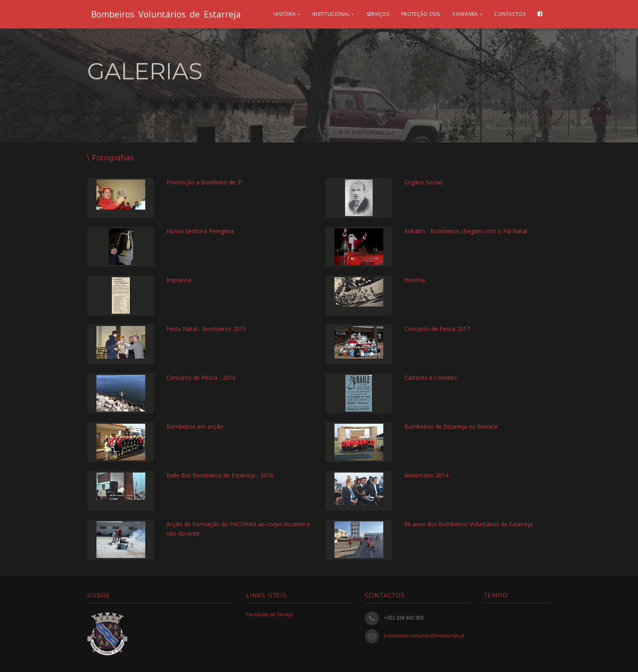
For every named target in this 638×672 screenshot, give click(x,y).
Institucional (333, 14)
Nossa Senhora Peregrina (200, 231)
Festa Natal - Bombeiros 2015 (206, 329)
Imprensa (179, 280)
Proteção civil (421, 14)
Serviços (378, 14)
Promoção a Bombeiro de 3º (204, 182)
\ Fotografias (111, 158)
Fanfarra (468, 14)
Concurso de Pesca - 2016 (201, 378)
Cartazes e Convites (431, 378)
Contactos (510, 14)
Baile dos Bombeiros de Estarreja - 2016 (220, 475)
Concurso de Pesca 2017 (437, 329)
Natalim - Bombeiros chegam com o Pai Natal (466, 231)
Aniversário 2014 (426, 475)
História (287, 14)
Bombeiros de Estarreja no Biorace (451, 426)
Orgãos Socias (424, 182)
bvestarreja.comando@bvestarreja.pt (424, 636)
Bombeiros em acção (195, 426)
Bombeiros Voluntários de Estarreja (166, 14)
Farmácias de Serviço (269, 615)
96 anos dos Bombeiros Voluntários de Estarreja (469, 524)
